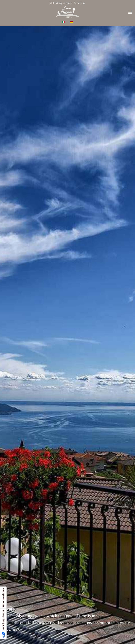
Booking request (62, 3)
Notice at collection (3, 598)
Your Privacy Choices (3, 624)
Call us (80, 3)
